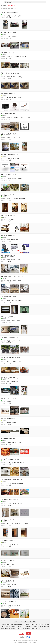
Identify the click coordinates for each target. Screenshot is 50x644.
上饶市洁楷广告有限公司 (8, 561)
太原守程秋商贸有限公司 (8, 215)
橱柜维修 (15, 77)
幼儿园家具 (13, 138)
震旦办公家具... (11, 57)
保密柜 (8, 321)
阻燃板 (12, 382)
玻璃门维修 (10, 77)
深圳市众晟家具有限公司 (8, 256)
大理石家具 (19, 179)
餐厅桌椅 (14, 179)
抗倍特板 (17, 158)
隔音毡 (8, 382)
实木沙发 (9, 361)
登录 (22, 633)
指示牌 (13, 341)
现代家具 (9, 97)
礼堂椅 (8, 239)
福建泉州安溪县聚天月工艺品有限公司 (12, 276)
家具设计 (9, 199)
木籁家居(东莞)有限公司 (8, 418)
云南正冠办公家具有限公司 (9, 317)
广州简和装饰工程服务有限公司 (10, 73)
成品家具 (9, 422)
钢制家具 (13, 260)
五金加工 (9, 300)
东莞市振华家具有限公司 (8, 540)
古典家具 (9, 443)
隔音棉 (16, 382)
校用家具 (13, 321)
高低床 (8, 138)
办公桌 (16, 36)
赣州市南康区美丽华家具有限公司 (11, 358)
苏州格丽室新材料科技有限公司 (10, 378)
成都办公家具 (10, 118)
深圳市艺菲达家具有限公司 (9, 175)
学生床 (18, 138)
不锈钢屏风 (17, 463)
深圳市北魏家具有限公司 (8, 236)
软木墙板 (9, 605)
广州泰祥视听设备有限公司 (9, 297)
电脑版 (28, 637)
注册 (28, 633)
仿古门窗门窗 (10, 483)
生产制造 (9, 38)
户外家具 (18, 341)
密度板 (8, 158)
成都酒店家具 (17, 118)
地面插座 (20, 300)
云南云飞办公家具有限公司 (9, 33)
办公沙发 (19, 16)
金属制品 (18, 321)
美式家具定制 (22, 199)
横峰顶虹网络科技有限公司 (9, 398)
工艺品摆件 (10, 280)
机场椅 (16, 239)
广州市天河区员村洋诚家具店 (9, 12)
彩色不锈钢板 (10, 463)
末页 (34, 622)
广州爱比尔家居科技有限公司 (9, 500)
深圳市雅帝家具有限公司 (8, 93)
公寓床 (17, 544)
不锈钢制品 (23, 463)
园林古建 (14, 443)
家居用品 (9, 402)
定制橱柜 (14, 504)
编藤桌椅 (9, 341)
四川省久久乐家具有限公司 (9, 134)
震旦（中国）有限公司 (7, 53)
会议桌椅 (9, 16)
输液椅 (12, 239)
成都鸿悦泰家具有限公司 (8, 114)
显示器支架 (14, 300)
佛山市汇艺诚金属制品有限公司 (10, 459)
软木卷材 (14, 605)
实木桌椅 (9, 179)
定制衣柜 (9, 504)
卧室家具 (19, 361)
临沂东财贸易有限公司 (7, 581)
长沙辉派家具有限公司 (7, 195)
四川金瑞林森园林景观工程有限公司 (11, 479)
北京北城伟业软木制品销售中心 (10, 601)
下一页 (29, 622)
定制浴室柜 (19, 504)
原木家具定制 (15, 199)
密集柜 (8, 260)
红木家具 (14, 361)
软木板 (18, 605)
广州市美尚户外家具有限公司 (9, 337)
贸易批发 (9, 343)
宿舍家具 (9, 544)
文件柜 (8, 36)
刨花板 (12, 158)
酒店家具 (14, 97)
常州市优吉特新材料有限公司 (9, 154)
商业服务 (9, 18)
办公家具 (14, 16)
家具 (8, 219)
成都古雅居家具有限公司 (8, 439)
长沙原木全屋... (11, 524)
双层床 (12, 36)
